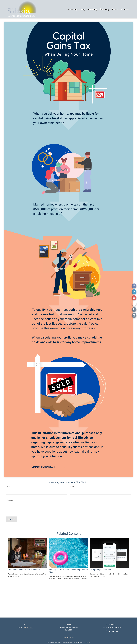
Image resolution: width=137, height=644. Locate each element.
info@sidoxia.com (68, 637)
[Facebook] (134, 286)
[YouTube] (134, 298)
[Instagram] (134, 304)
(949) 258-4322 (28, 628)
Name (8, 486)
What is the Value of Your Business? (24, 570)
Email (72, 486)
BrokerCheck (86, 643)
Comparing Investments (101, 570)
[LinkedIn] (134, 292)
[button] (73, 9)
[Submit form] (11, 519)
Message (9, 500)
